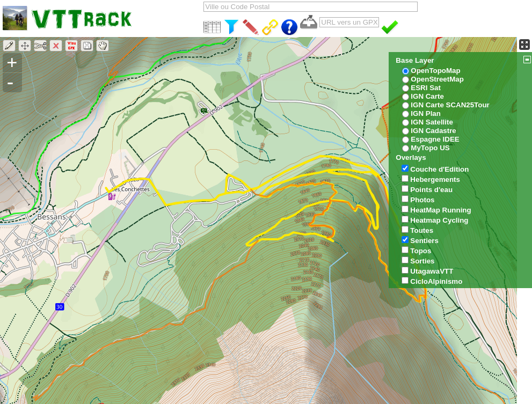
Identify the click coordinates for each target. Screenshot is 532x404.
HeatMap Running (440, 210)
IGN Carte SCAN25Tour (450, 105)
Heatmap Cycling (439, 220)
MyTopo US (430, 148)
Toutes (422, 230)
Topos (421, 251)
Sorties (422, 261)
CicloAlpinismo (436, 281)
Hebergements (435, 179)
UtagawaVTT (432, 271)
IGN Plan (426, 113)
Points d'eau (431, 190)
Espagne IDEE (435, 139)
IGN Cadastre (433, 131)
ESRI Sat (426, 88)
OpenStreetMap (437, 79)
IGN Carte (427, 96)
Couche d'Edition (439, 169)
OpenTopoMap (435, 71)
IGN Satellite (432, 122)
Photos (422, 200)
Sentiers (424, 241)
